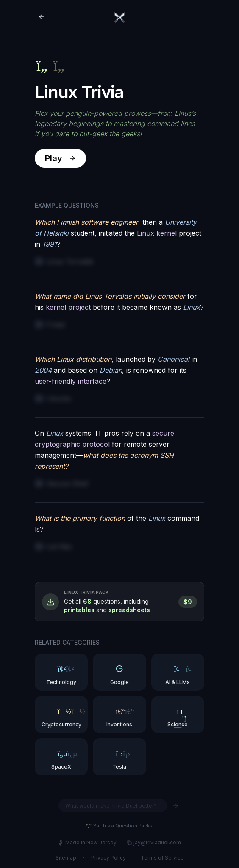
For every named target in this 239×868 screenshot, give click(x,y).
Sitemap (66, 858)
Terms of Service (162, 858)
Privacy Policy (108, 858)
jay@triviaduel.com (154, 842)
